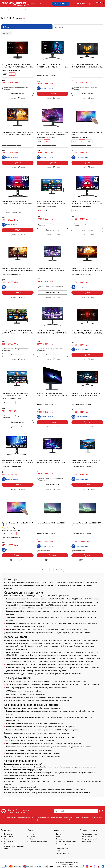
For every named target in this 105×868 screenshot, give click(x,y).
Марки (58, 837)
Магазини (33, 837)
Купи (52, 94)
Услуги (58, 851)
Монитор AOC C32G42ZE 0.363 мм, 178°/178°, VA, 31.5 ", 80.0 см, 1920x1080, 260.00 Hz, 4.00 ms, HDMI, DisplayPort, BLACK (17, 270)
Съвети (58, 834)
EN (85, 4)
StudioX (71, 865)
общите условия (78, 817)
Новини (6, 839)
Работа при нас (9, 837)
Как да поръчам (87, 837)
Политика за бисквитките (12, 844)
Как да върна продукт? (89, 839)
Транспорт (59, 839)
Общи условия (8, 841)
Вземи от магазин (62, 848)
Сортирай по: (79, 27)
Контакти (33, 834)
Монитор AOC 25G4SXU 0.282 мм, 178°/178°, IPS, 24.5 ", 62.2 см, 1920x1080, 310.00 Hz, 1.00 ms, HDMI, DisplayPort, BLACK (18, 134)
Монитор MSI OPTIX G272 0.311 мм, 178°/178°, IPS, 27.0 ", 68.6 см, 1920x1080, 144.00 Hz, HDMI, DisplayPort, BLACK (87, 395)
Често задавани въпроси (90, 834)
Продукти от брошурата (61, 4)
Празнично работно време (38, 841)
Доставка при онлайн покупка (66, 841)
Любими (22, 98)
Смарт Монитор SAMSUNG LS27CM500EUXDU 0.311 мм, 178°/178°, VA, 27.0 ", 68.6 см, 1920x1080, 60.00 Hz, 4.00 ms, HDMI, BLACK (17, 333)
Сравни (13, 98)
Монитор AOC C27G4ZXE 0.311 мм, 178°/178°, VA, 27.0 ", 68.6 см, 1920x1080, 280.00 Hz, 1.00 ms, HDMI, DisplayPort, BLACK (87, 270)
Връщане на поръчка (63, 853)
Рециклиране (86, 841)
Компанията (8, 834)
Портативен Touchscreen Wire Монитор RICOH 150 (51, 523)
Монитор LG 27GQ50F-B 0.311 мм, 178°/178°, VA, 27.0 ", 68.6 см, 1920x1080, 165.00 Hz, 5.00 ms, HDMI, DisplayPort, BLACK (52, 134)
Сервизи (33, 839)
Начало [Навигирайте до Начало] (3, 10)
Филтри (6, 27)
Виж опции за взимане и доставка (46, 76)
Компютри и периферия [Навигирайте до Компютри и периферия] (15, 10)
